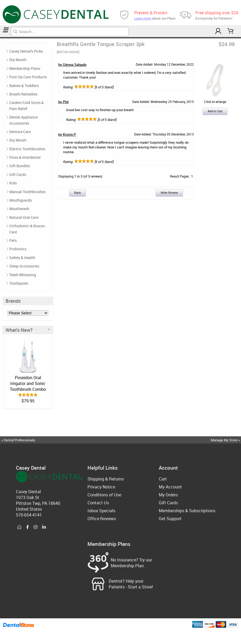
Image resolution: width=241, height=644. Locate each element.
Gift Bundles (20, 166)
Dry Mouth (18, 60)
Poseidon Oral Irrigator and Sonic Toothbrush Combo (28, 383)
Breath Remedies (23, 94)
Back (77, 193)
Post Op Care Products (28, 77)
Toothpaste (19, 283)
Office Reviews (102, 519)
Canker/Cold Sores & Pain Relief (27, 105)
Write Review (169, 193)
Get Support (170, 519)
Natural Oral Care (24, 217)
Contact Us (98, 503)
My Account (170, 487)
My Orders (168, 495)
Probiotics (18, 249)
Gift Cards (18, 174)
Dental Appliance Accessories (23, 120)
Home (1, 38)
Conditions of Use (104, 495)
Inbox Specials (101, 511)
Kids (13, 183)
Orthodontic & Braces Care (27, 229)
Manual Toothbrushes (27, 192)
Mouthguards (21, 200)
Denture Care (20, 132)
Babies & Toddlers (24, 86)
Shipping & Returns (106, 479)
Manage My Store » (226, 440)
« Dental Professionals (18, 440)
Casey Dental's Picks (3, 38)
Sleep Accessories (24, 266)
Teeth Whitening (23, 275)
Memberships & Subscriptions (187, 511)
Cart (163, 479)
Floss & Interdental (25, 157)
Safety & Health (22, 258)
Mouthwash (19, 209)
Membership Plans (25, 68)
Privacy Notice (101, 487)
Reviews (6, 38)
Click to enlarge (215, 99)
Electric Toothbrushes (27, 149)
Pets (13, 240)
